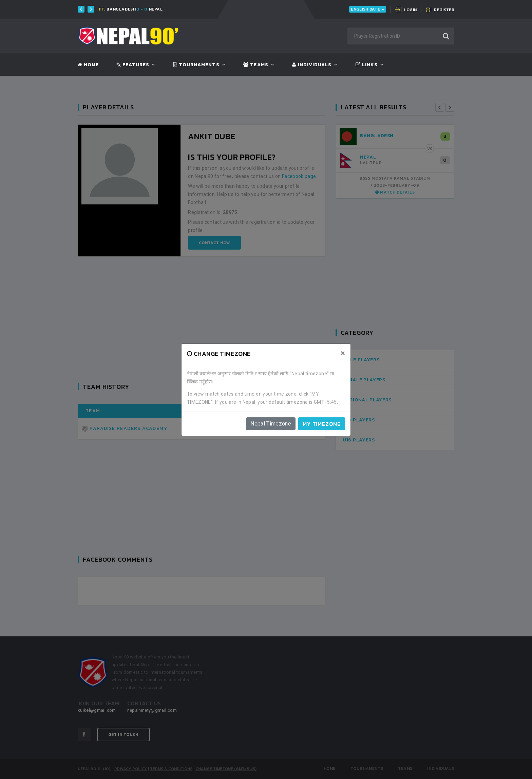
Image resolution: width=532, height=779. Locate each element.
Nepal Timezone (271, 424)
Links (367, 65)
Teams (256, 65)
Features (133, 65)
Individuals (312, 65)
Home (88, 65)
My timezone (322, 424)
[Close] (343, 353)
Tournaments (196, 65)
